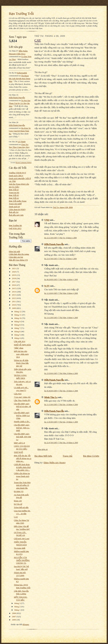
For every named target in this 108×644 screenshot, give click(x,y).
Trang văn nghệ (15, 204)
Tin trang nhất (20, 548)
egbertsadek (22, 73)
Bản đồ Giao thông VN (18, 260)
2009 (14, 308)
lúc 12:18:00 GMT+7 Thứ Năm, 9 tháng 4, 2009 (61, 293)
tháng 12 (18, 311)
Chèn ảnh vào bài (16, 257)
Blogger (26, 624)
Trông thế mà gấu (21, 507)
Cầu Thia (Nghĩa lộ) (22, 400)
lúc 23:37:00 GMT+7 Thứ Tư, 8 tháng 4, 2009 (60, 259)
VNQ (47, 220)
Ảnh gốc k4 (14, 212)
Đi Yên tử (18, 504)
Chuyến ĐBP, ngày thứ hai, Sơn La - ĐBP (22, 428)
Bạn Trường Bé (15, 225)
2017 (14, 282)
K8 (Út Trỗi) (14, 187)
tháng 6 (18, 331)
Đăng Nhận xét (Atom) (55, 463)
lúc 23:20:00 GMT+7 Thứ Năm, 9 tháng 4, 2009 (61, 373)
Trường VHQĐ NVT (18, 173)
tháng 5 (18, 335)
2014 (14, 292)
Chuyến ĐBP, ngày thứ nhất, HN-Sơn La (22, 437)
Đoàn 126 (18, 501)
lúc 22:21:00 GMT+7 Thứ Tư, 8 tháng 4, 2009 (60, 238)
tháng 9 (18, 321)
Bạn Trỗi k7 (14, 190)
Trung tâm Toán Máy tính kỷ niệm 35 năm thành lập (22, 485)
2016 (14, 285)
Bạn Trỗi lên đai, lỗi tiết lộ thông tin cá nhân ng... (22, 458)
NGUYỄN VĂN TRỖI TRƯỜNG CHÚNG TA (22, 560)
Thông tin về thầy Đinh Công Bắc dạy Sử (21, 363)
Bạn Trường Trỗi (21, 14)
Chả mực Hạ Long (22, 539)
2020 (14, 272)
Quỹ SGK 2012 (15, 228)
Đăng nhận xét (43, 449)
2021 (14, 268)
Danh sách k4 (14, 207)
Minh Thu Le (51, 397)
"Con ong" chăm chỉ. (22, 397)
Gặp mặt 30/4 (19, 341)
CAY (16, 517)
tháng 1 (18, 610)
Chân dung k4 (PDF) (17, 209)
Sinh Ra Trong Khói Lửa (19, 184)
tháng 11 (18, 315)
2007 (14, 617)
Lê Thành (22, 142)
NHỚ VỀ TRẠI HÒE (22, 345)
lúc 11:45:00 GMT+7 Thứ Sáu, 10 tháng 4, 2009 (61, 422)
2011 (14, 302)
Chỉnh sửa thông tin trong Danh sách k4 (22, 476)
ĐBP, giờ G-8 (19, 443)
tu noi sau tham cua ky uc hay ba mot (20, 103)
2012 (14, 298)
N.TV (47, 286)
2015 (14, 288)
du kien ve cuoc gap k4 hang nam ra (20, 131)
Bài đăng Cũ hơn (91, 456)
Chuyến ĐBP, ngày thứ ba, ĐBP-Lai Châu (22, 415)
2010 (14, 305)
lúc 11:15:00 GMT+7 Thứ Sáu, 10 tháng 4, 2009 (61, 405)
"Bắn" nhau (19, 348)
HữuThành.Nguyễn (17, 98)
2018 (14, 278)
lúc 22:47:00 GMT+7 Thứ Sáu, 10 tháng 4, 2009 (61, 443)
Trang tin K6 (14, 193)
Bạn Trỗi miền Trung (18, 201)
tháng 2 (18, 607)
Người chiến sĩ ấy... (22, 422)
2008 (14, 613)
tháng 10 (18, 318)
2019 (14, 275)
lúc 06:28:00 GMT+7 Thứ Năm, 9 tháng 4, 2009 (61, 280)
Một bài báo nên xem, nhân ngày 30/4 (21, 354)
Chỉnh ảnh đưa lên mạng (19, 254)
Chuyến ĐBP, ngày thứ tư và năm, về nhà (22, 407)
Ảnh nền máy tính (16, 215)
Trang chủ (68, 456)
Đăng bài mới (14, 251)
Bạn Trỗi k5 (14, 195)
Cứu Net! (18, 394)
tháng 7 (18, 328)
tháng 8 (18, 325)
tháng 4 (18, 338)
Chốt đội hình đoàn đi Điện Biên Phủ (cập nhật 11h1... (22, 467)
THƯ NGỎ (18, 452)
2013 (14, 295)
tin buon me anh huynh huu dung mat (20, 78)
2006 (14, 620)
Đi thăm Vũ (19, 491)
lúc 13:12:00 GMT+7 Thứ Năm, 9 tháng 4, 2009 (61, 318)
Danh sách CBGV (16, 176)
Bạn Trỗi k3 (14, 198)
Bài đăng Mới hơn (43, 456)
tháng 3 (18, 603)
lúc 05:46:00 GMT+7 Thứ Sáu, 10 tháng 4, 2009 (61, 391)
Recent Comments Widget (24, 163)
